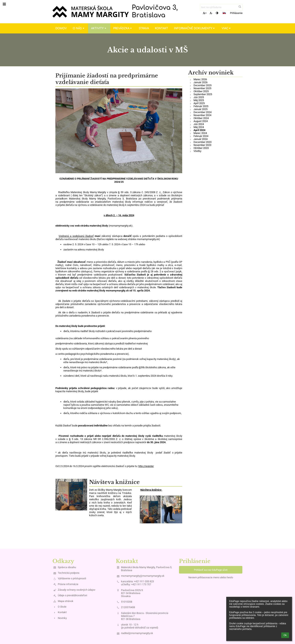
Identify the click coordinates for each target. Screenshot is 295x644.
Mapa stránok (66, 601)
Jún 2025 (199, 97)
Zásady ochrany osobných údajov (77, 590)
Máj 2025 (199, 100)
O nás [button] (79, 28)
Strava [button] (144, 28)
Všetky (197, 151)
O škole (62, 607)
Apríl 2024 (199, 130)
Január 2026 (201, 82)
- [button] (211, 13)
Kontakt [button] (161, 28)
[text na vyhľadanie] (221, 7)
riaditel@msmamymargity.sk (137, 633)
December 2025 (203, 85)
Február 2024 (201, 136)
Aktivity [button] (99, 28)
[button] (224, 13)
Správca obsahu (67, 567)
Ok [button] (285, 635)
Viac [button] (227, 28)
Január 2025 (201, 109)
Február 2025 (201, 106)
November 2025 (202, 88)
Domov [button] (61, 28)
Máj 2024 (199, 127)
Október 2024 (201, 118)
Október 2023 (201, 148)
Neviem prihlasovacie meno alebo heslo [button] (211, 577)
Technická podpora (69, 573)
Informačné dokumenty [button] (195, 28)
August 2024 (201, 121)
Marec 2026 (200, 79)
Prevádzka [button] (123, 28)
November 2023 (202, 145)
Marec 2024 (200, 133)
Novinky (62, 618)
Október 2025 (201, 91)
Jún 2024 (199, 124)
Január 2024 (201, 139)
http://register (146, 466)
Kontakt (62, 612)
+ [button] (205, 13)
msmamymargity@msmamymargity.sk (143, 576)
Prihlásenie (236, 13)
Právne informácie (68, 584)
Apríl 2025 (199, 103)
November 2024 (202, 115)
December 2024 (203, 112)
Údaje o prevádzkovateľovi (72, 595)
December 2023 (203, 142)
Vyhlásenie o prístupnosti (72, 578)
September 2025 (203, 94)
